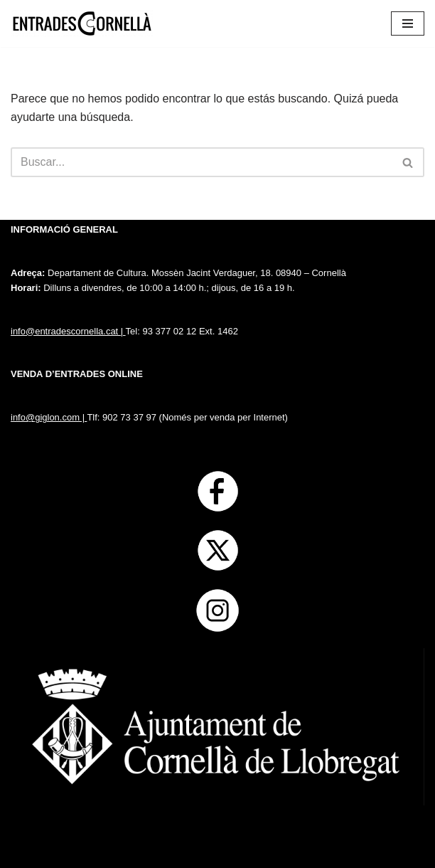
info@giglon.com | (49, 417)
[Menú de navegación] (408, 23)
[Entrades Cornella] (82, 23)
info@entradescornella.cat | (68, 331)
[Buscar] (202, 162)
